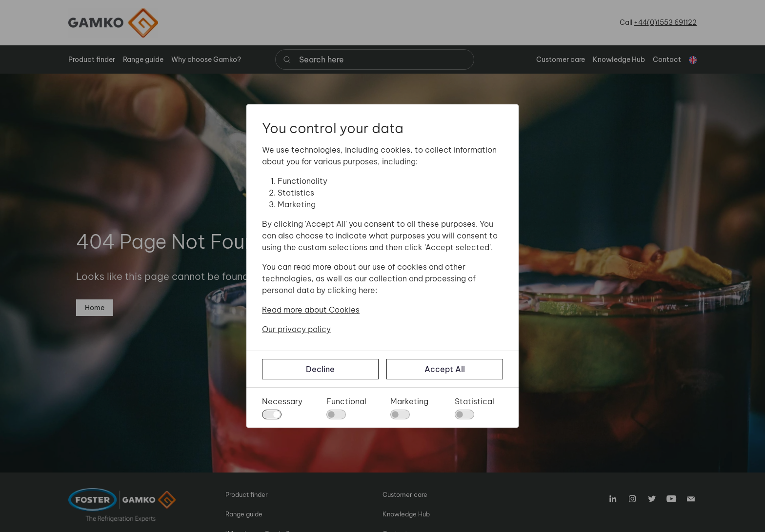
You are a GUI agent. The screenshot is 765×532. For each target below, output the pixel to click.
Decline (320, 369)
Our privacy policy (296, 329)
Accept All (445, 369)
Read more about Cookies (311, 310)
